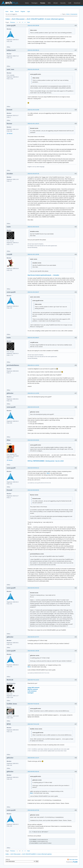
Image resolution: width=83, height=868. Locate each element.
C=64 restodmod (32, 691)
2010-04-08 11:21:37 (33, 758)
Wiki (49, 3)
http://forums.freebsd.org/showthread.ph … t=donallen (43, 275)
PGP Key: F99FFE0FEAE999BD (36, 461)
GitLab (55, 3)
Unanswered (74, 14)
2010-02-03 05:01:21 (33, 468)
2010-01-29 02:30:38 (33, 25)
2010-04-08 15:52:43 (33, 772)
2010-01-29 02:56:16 (33, 50)
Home (27, 3)
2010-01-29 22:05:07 (33, 338)
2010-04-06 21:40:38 (33, 651)
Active (68, 14)
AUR (70, 3)
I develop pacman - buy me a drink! (54, 461)
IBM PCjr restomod (33, 689)
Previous (13, 22)
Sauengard (31, 693)
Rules (12, 11)
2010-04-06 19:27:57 (33, 637)
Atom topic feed (73, 860)
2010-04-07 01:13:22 (33, 680)
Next (29, 22)
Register (23, 11)
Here (48, 473)
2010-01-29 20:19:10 (33, 227)
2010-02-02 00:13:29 (33, 407)
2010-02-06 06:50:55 (33, 490)
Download (77, 3)
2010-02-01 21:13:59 (33, 393)
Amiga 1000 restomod (33, 688)
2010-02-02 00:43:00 (33, 440)
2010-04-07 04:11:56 (33, 724)
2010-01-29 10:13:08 (33, 110)
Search (17, 11)
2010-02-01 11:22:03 (33, 365)
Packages (35, 3)
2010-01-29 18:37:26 (33, 174)
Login (28, 11)
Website (10, 134)
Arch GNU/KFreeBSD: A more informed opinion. (46, 19)
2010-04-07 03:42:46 (33, 704)
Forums (43, 3)
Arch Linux (10, 3)
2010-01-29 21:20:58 (33, 254)
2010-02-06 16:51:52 (33, 588)
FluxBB (75, 862)
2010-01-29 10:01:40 (33, 69)
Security (63, 3)
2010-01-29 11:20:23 (33, 124)
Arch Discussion (18, 19)
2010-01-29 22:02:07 (33, 292)
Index (7, 11)
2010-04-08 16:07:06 (33, 810)
